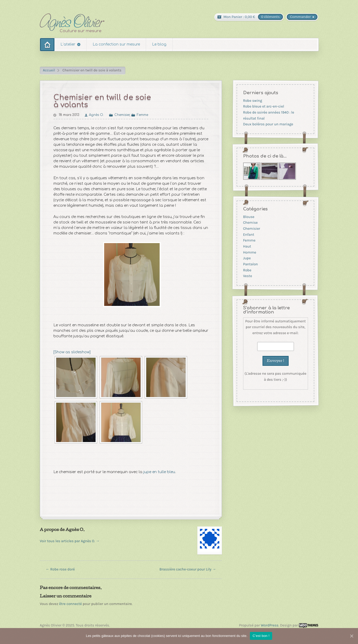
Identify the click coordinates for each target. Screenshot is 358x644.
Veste (247, 276)
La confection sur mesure (116, 44)
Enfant (248, 235)
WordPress (270, 625)
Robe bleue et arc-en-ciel (263, 106)
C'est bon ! (261, 636)
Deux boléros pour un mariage (268, 124)
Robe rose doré (60, 569)
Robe (247, 270)
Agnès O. (96, 115)
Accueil (49, 70)
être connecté (71, 604)
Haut (247, 246)
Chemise (250, 223)
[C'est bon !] (351, 636)
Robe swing (252, 101)
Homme (249, 252)
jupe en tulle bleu (159, 472)
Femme (142, 115)
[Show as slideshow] (72, 352)
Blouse (248, 217)
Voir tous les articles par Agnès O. (70, 541)
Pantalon (250, 264)
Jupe (247, 258)
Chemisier (122, 115)
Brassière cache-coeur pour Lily (188, 569)
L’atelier (68, 44)
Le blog (159, 44)
